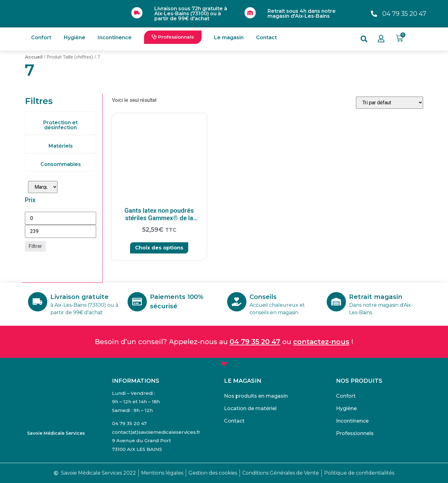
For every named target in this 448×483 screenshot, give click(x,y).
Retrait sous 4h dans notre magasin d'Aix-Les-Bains (302, 14)
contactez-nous (321, 342)
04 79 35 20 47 (255, 342)
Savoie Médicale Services (56, 433)
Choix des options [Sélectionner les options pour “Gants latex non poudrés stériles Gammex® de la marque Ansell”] (159, 248)
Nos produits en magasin (256, 396)
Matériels (61, 146)
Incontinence (115, 38)
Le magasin (229, 38)
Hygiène (75, 38)
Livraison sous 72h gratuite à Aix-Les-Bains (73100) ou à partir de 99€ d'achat (191, 14)
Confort (41, 38)
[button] (173, 37)
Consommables (61, 164)
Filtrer (35, 246)
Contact (266, 38)
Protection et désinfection (61, 125)
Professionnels (355, 433)
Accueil (34, 57)
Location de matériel (250, 408)
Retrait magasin (376, 297)
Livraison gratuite (80, 297)
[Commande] (390, 103)
